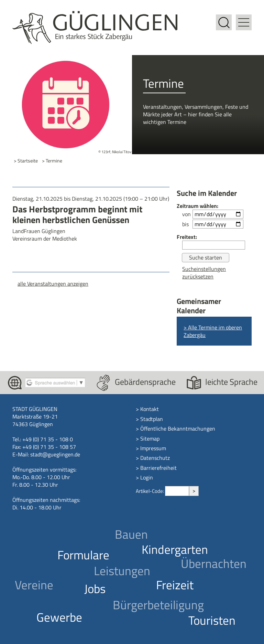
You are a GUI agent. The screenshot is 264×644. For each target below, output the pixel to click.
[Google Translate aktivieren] (55, 382)
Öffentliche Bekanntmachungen (178, 429)
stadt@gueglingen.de (55, 454)
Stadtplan (152, 419)
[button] (244, 18)
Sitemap (150, 439)
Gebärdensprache (145, 382)
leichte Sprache (231, 382)
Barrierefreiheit (158, 468)
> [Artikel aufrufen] (194, 491)
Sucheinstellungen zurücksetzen (204, 273)
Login (147, 477)
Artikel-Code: (150, 491)
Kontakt (150, 409)
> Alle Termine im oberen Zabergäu (213, 331)
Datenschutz (155, 458)
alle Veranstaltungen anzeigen (53, 284)
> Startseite (26, 161)
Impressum (153, 448)
